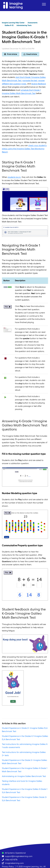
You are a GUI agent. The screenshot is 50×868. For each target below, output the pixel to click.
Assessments (33, 23)
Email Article (30, 54)
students (12, 177)
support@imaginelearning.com (19, 856)
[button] (44, 4)
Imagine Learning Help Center (13, 23)
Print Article (11, 54)
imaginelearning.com (14, 863)
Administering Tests (24, 25)
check (31, 145)
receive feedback (39, 84)
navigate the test (30, 80)
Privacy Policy (8, 867)
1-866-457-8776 (11, 860)
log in (18, 177)
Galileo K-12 (9, 25)
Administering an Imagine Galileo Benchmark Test (24, 776)
